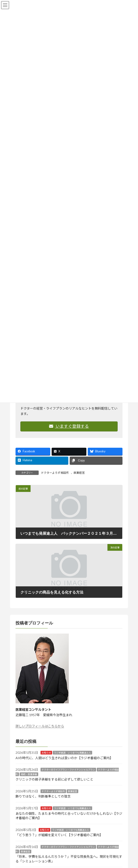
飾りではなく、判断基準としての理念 (43, 796)
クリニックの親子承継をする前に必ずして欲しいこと (54, 779)
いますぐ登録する (69, 426)
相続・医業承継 (29, 774)
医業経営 (79, 473)
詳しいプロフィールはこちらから (40, 726)
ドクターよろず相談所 (55, 473)
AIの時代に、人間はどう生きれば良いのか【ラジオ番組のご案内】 (64, 758)
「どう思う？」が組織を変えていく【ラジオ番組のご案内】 (59, 835)
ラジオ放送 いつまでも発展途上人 (72, 753)
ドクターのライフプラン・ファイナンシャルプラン (68, 770)
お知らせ (46, 753)
